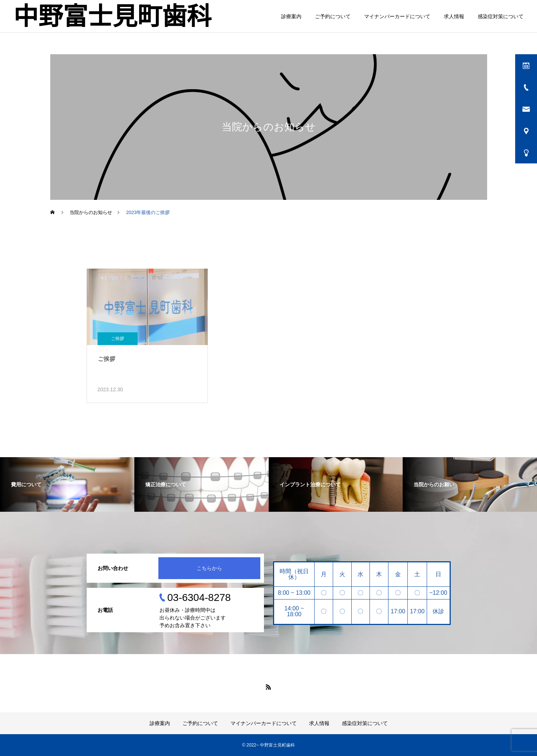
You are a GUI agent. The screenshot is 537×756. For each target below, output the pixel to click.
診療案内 (291, 16)
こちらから (209, 568)
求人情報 (454, 16)
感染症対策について (501, 16)
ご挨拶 (118, 339)
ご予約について (333, 16)
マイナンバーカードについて (397, 16)
